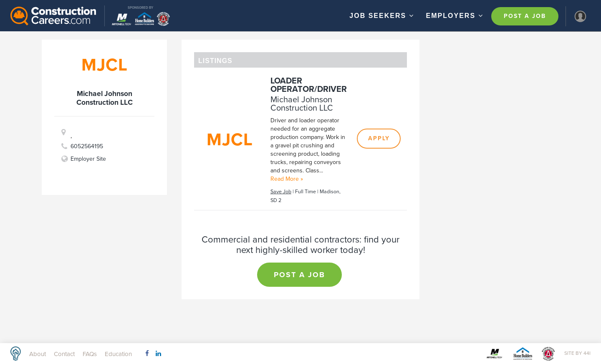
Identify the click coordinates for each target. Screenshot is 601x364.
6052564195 (87, 146)
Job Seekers (383, 15)
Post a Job (525, 16)
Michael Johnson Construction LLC (302, 104)
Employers (456, 15)
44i (587, 353)
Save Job (281, 192)
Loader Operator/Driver (309, 85)
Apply (379, 138)
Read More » (287, 179)
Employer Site (88, 159)
